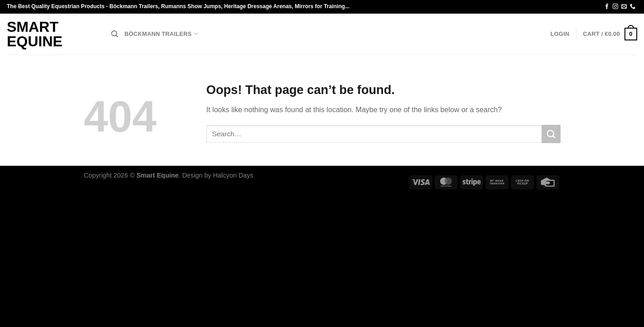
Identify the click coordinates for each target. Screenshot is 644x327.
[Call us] (633, 7)
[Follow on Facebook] (607, 7)
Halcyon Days (233, 175)
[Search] (115, 34)
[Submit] (551, 134)
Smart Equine (35, 34)
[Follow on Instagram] (615, 7)
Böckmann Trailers (161, 34)
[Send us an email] (624, 7)
